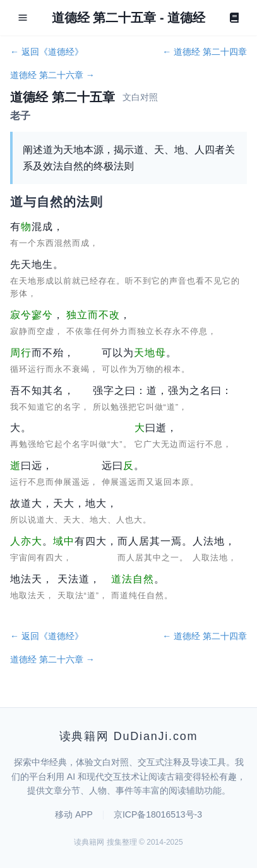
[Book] (234, 18)
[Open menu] (23, 18)
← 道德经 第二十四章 (205, 52)
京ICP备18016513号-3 (158, 814)
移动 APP (74, 814)
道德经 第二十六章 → (52, 75)
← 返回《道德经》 (47, 52)
